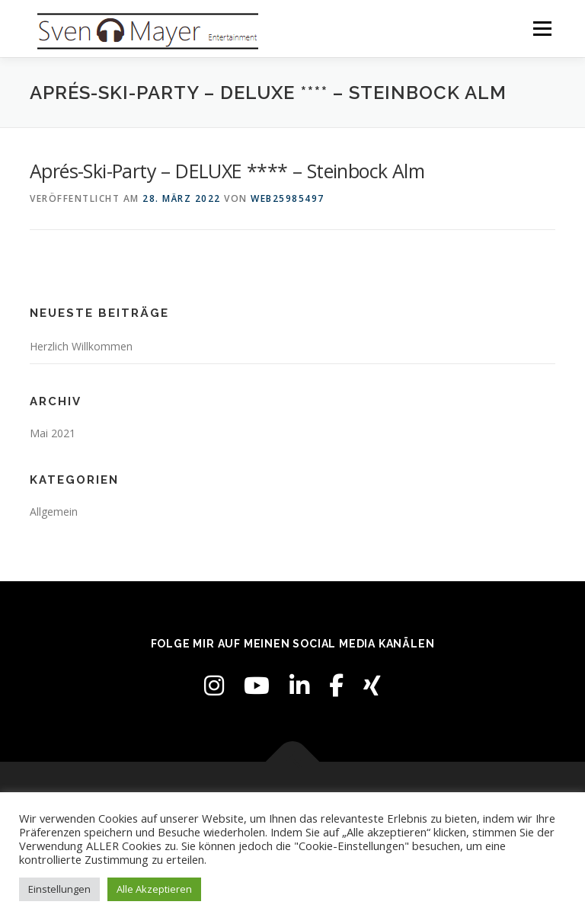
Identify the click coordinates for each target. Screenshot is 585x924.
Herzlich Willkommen (81, 346)
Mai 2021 (53, 433)
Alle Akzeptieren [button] (154, 889)
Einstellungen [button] (59, 889)
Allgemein (54, 512)
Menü (542, 28)
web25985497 (288, 198)
